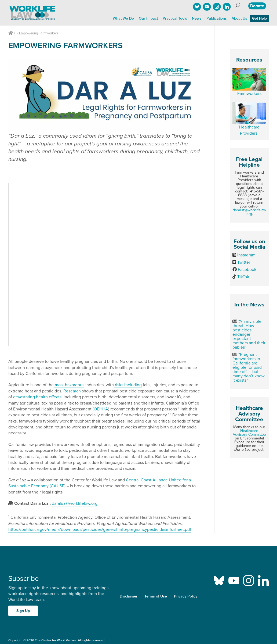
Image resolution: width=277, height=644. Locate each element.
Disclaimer (129, 596)
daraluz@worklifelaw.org (249, 212)
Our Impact (148, 18)
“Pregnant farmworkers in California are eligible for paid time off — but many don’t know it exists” (249, 367)
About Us (239, 18)
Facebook (247, 270)
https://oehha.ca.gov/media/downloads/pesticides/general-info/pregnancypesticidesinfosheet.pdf (100, 529)
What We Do (123, 18)
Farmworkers (249, 94)
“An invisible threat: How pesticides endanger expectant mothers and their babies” (249, 334)
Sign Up (23, 611)
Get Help (259, 18)
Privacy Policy (186, 596)
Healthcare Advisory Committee (249, 433)
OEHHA (101, 409)
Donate (257, 6)
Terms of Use (156, 596)
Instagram (246, 255)
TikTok (243, 277)
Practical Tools (175, 18)
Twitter (244, 262)
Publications (217, 18)
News (197, 18)
